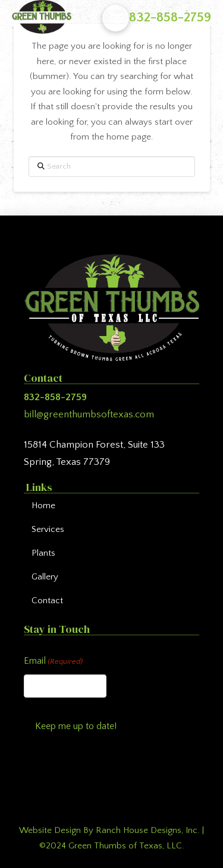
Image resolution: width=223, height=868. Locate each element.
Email (53, 661)
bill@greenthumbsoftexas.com (89, 414)
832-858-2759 (170, 18)
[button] (116, 18)
